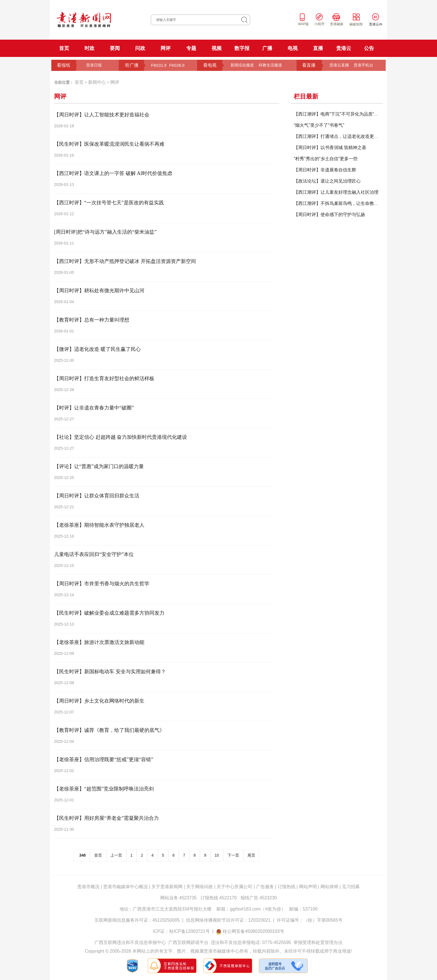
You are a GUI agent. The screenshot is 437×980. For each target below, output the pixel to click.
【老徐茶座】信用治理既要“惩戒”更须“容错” (104, 759)
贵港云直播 (339, 65)
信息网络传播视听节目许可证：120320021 (228, 920)
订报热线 (287, 887)
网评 (166, 48)
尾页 (251, 855)
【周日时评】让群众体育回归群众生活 (97, 496)
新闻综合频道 (242, 65)
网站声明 (308, 887)
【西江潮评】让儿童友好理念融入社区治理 (336, 192)
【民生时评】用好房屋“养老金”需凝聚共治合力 (106, 818)
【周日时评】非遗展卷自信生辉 (325, 170)
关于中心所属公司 (234, 887)
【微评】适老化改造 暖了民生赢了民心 (97, 349)
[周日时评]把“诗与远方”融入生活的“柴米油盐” (105, 232)
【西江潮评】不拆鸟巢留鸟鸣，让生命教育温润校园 (345, 203)
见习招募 (351, 887)
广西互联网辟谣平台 (188, 942)
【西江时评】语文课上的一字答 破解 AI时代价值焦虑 (113, 173)
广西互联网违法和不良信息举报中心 (130, 942)
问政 (140, 48)
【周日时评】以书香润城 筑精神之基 (330, 148)
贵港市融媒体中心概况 (125, 887)
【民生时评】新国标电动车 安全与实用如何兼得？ (110, 672)
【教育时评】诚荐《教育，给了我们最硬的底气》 (109, 730)
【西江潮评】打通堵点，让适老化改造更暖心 (338, 136)
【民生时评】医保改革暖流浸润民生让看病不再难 (109, 144)
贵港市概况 (88, 887)
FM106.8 (177, 65)
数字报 (242, 48)
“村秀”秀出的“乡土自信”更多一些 (326, 159)
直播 (318, 48)
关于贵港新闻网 (167, 887)
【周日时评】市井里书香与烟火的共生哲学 (102, 584)
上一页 (116, 855)
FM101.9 (159, 65)
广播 (267, 48)
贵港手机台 (363, 65)
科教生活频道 (270, 65)
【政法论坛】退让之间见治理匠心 (327, 181)
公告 (369, 48)
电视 (293, 48)
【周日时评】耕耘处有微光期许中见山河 (99, 291)
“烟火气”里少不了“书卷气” (319, 125)
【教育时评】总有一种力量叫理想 (92, 320)
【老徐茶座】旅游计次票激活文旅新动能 (99, 642)
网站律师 (329, 887)
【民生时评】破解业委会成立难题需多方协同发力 (109, 613)
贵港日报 (94, 65)
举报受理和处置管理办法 (318, 942)
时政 (89, 48)
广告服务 (265, 887)
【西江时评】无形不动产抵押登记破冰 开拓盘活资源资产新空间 (125, 261)
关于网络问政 (200, 887)
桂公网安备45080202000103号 (253, 931)
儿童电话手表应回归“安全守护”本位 (94, 554)
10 (217, 855)
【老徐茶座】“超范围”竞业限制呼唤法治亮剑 (104, 789)
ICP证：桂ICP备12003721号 (181, 931)
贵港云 (344, 48)
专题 (191, 48)
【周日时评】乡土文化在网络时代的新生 (99, 701)
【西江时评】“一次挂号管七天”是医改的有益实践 (109, 203)
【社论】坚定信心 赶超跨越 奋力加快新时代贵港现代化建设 (121, 437)
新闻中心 (97, 82)
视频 (217, 48)
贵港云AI (376, 24)
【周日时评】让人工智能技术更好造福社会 (102, 115)
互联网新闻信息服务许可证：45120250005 (137, 920)
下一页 (233, 855)
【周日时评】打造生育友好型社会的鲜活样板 (104, 378)
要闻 (115, 48)
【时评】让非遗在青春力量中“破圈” (94, 408)
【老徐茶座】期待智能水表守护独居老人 (99, 525)
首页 (64, 48)
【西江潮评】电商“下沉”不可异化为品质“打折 (338, 114)
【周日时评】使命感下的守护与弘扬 (329, 215)
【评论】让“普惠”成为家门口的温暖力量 (99, 466)
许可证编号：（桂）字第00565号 (310, 920)
